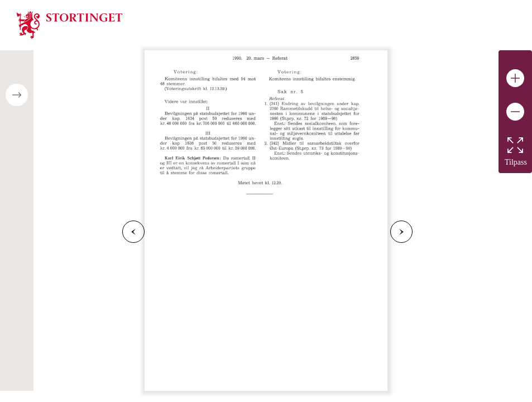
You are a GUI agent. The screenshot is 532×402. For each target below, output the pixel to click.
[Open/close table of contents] (17, 95)
